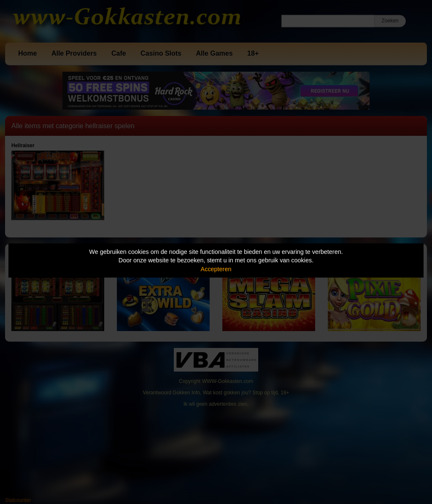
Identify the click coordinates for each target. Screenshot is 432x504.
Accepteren (216, 269)
